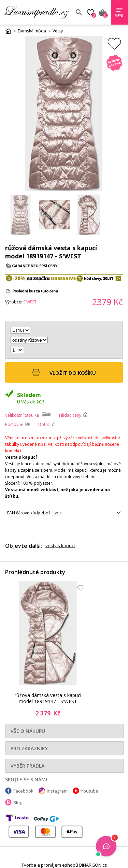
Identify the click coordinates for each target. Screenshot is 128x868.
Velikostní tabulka (22, 415)
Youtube (90, 791)
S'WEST (30, 302)
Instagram (57, 791)
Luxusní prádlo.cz (37, 12)
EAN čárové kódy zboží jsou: (34, 513)
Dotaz (44, 424)
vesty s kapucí (60, 545)
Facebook (23, 791)
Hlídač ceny (70, 415)
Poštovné (14, 424)
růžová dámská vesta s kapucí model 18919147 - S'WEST (48, 698)
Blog (18, 802)
